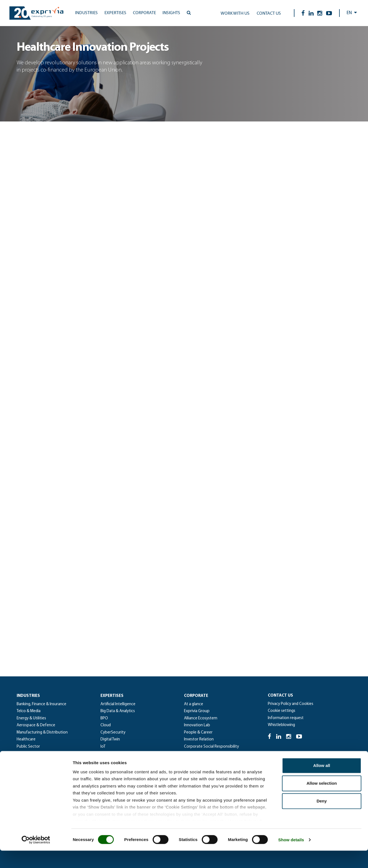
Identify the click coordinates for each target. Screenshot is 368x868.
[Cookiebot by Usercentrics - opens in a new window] (36, 857)
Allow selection (322, 801)
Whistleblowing (281, 725)
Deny (322, 818)
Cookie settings (282, 711)
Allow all (322, 783)
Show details (291, 857)
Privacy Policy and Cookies (291, 704)
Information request (286, 718)
